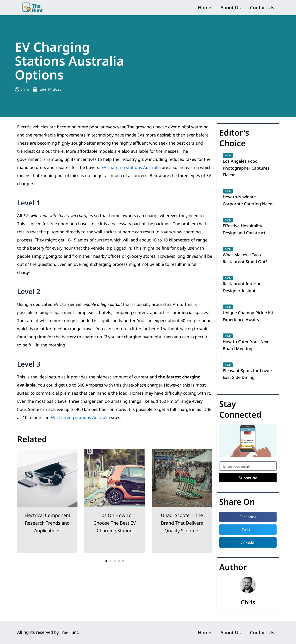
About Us (231, 8)
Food (228, 155)
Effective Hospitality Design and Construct (244, 229)
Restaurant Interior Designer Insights (242, 287)
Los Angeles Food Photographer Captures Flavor (246, 168)
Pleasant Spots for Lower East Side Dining (248, 374)
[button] (106, 561)
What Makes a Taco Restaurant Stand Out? (245, 258)
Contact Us (262, 8)
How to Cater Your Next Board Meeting (246, 345)
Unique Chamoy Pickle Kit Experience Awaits (248, 316)
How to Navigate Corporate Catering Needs (249, 200)
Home (205, 8)
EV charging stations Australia (131, 167)
